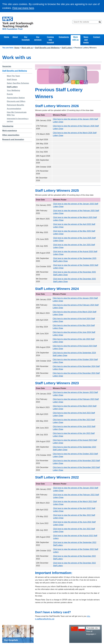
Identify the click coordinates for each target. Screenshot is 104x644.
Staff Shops (12, 80)
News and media (86, 40)
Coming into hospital (50, 40)
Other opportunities (11, 135)
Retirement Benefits (15, 105)
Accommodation (14, 109)
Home (7, 37)
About (15, 37)
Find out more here (23, 8)
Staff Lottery (67, 48)
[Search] (100, 22)
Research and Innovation (13, 139)
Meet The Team (13, 76)
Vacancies (7, 66)
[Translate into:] (93, 628)
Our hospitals (26, 38)
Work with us (76, 38)
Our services (38, 38)
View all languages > (91, 633)
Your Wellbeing (13, 90)
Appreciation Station (16, 98)
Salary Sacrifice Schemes (18, 83)
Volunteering (8, 126)
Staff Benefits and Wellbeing (47, 48)
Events (10, 94)
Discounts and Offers (16, 101)
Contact (97, 37)
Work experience (10, 131)
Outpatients (64, 37)
